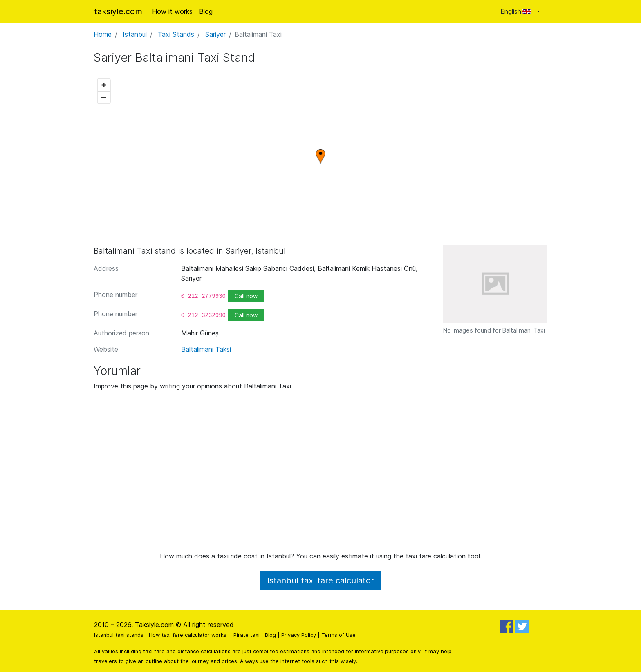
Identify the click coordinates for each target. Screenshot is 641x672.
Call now (246, 296)
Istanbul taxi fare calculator (321, 580)
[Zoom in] (104, 85)
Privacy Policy (299, 635)
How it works (172, 11)
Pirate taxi (247, 635)
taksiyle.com (118, 11)
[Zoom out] (104, 97)
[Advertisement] (320, 474)
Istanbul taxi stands (119, 635)
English (518, 11)
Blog (206, 11)
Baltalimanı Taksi (206, 349)
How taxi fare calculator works (188, 635)
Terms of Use (338, 635)
